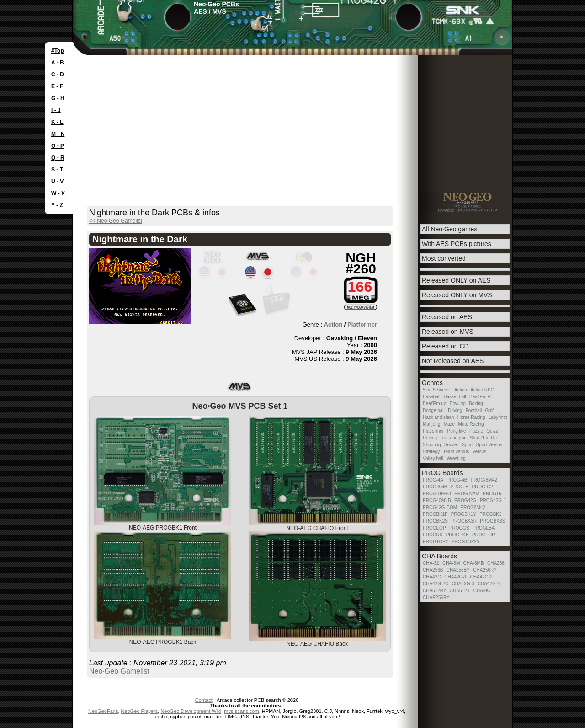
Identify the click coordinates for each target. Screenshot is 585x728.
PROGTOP (484, 535)
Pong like (456, 431)
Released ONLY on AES (456, 280)
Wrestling (456, 458)
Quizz (492, 431)
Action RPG (482, 390)
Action (333, 324)
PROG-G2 (482, 487)
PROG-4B (457, 480)
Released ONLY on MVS (457, 295)
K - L (57, 122)
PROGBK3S (492, 521)
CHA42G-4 (489, 584)
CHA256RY (485, 570)
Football (474, 410)
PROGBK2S (435, 521)
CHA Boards (439, 556)
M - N (58, 134)
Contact (204, 700)
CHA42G (432, 577)
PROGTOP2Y (466, 542)
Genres (432, 383)
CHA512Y (460, 591)
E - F (57, 86)
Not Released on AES (453, 361)
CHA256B (433, 570)
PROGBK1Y (464, 514)
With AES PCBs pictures (457, 244)
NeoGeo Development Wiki (191, 711)
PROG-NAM (467, 494)
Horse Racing (471, 417)
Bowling (458, 404)
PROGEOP (434, 528)
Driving (455, 410)
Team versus (456, 452)
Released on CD (445, 346)
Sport (467, 445)
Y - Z (57, 205)
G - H (58, 98)
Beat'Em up (434, 404)
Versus (480, 452)
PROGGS (459, 528)
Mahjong (431, 424)
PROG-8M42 (484, 480)
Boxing (476, 404)
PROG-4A (433, 480)
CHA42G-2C (436, 584)
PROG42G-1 (493, 500)
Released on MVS (448, 332)
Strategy (431, 452)
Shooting (432, 445)
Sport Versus (489, 445)
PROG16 (492, 494)
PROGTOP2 (435, 542)
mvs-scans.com (241, 711)
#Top (58, 51)
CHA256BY (458, 570)
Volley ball (433, 458)
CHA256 (496, 563)
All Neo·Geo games (449, 229)
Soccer (451, 445)
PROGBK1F (435, 514)
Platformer (362, 324)
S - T (57, 170)
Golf (489, 410)
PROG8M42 (473, 507)
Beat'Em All (481, 397)
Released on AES (447, 317)
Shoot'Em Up (483, 438)
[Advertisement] (292, 123)
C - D (58, 75)
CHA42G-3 (463, 584)
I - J (56, 110)
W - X (58, 193)
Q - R (58, 158)
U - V (57, 182)
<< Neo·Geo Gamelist (116, 221)
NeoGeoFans (103, 711)
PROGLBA (484, 528)
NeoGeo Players (140, 711)
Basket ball (455, 397)
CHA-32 (431, 563)
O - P (58, 146)
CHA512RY (435, 591)
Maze (449, 424)
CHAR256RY (436, 597)
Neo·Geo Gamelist (119, 671)
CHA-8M (451, 563)
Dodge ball (434, 410)
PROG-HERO (437, 494)
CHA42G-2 (481, 577)
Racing (430, 438)
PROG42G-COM (440, 507)
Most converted (444, 258)
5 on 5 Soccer (437, 390)
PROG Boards (442, 473)
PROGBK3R (464, 521)
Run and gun (453, 438)
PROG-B (460, 487)
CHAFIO (482, 591)
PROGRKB (457, 535)
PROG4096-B (437, 500)
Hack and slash (438, 417)
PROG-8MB (435, 487)
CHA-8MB (474, 563)
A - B (58, 63)
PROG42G (465, 500)
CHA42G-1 (455, 577)
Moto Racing (471, 424)
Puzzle (476, 431)
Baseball (431, 397)
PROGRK (433, 535)
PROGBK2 (490, 514)
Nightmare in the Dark (140, 239)
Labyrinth (498, 417)
